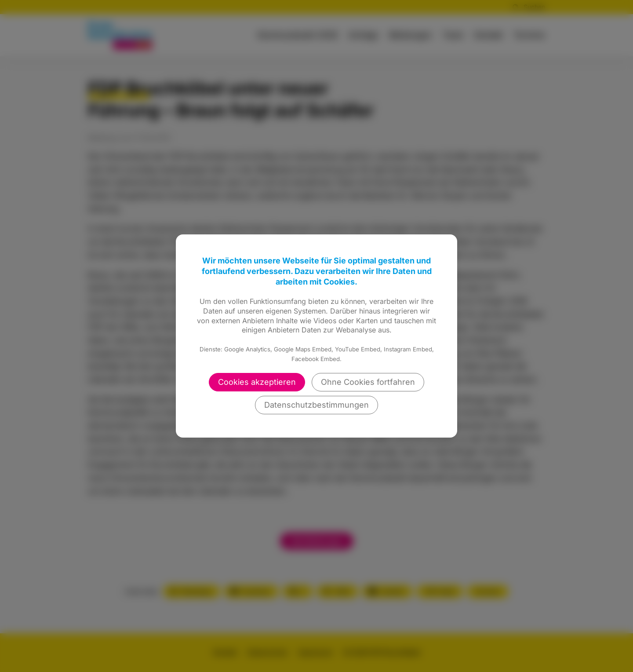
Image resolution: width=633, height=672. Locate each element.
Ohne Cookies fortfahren (368, 382)
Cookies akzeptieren (257, 382)
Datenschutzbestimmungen (316, 405)
